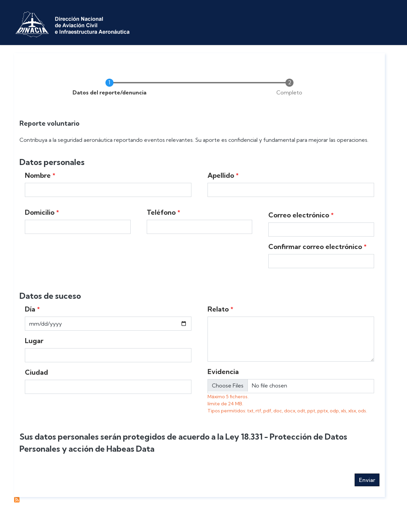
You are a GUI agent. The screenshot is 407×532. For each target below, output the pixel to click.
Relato (218, 309)
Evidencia (223, 372)
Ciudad (36, 372)
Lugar (34, 341)
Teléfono (161, 212)
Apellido (221, 175)
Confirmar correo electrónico (315, 247)
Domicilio (40, 212)
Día (30, 309)
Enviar (367, 480)
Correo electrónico (299, 215)
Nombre (38, 175)
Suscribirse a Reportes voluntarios (17, 500)
